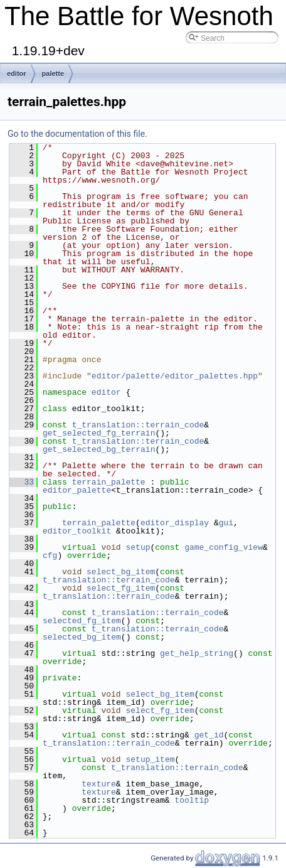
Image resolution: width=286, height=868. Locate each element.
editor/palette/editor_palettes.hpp (175, 376)
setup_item (150, 759)
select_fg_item (121, 588)
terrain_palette (109, 482)
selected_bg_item (82, 637)
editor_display (175, 523)
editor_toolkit (77, 531)
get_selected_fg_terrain (99, 433)
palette (53, 73)
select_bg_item (121, 572)
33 (22, 482)
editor (17, 73)
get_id (209, 735)
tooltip (192, 800)
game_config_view (224, 547)
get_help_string (197, 653)
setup (138, 547)
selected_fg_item (82, 621)
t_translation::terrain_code (138, 425)
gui (226, 523)
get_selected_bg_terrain (99, 449)
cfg (50, 555)
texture (99, 784)
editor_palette (77, 490)
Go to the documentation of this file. (77, 134)
